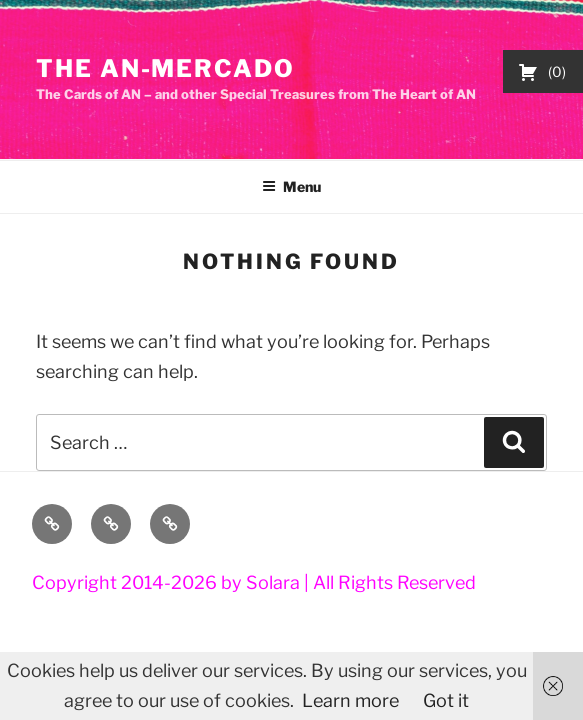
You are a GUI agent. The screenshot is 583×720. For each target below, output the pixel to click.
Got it (446, 700)
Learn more (350, 700)
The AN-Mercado (165, 68)
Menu (291, 186)
